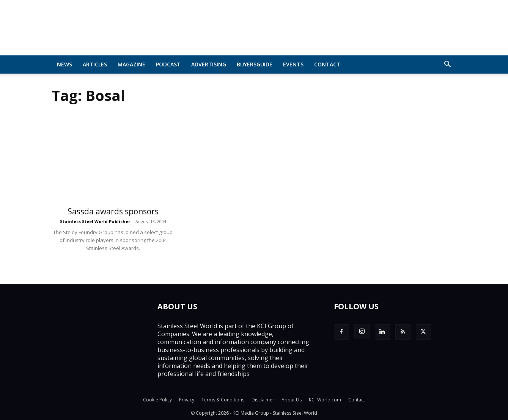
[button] (448, 65)
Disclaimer (263, 400)
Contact (327, 64)
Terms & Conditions (223, 400)
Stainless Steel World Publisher (95, 221)
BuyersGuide (255, 64)
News (64, 64)
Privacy (187, 400)
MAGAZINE (131, 64)
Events (293, 64)
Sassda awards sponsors (113, 211)
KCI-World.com (325, 400)
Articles (95, 64)
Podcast (168, 64)
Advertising (209, 64)
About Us (292, 400)
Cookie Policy (157, 400)
